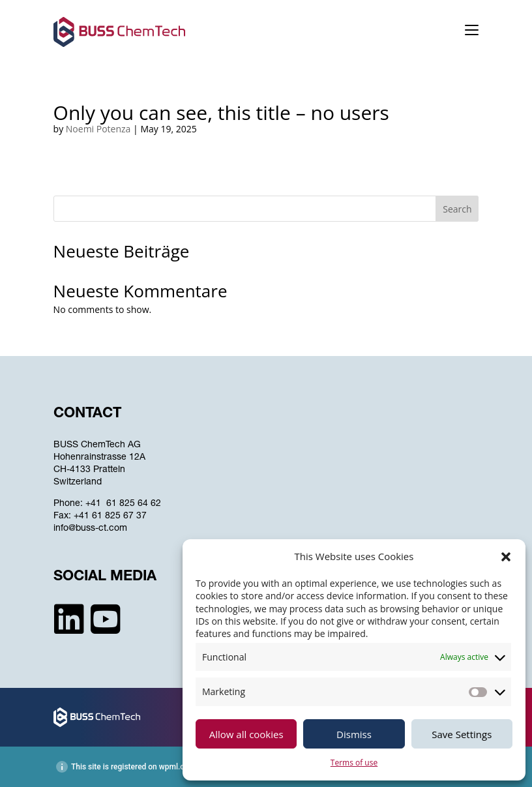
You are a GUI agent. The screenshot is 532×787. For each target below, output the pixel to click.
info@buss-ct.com (90, 529)
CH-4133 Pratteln (89, 470)
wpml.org (175, 767)
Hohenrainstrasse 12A (99, 458)
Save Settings (462, 734)
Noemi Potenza (98, 129)
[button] (506, 557)
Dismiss (354, 734)
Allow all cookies (246, 734)
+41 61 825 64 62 (123, 504)
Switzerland (78, 483)
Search (457, 209)
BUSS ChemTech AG (97, 445)
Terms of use (354, 763)
